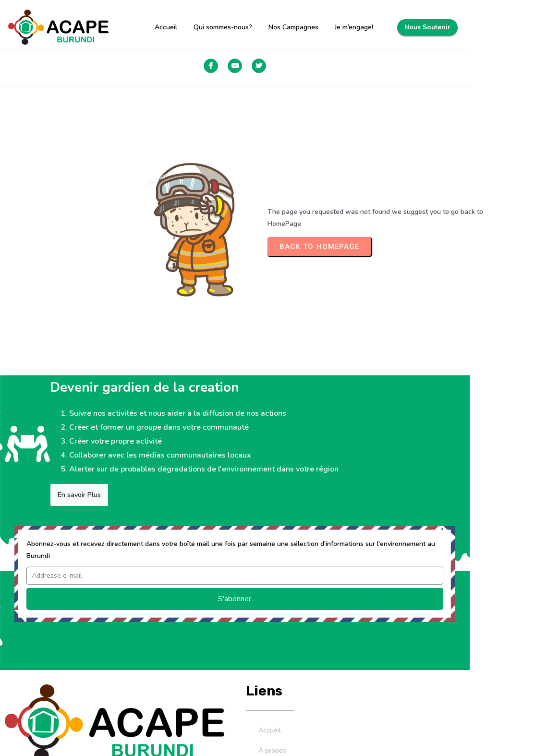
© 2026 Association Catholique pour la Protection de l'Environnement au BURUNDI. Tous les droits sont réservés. (246, 735)
